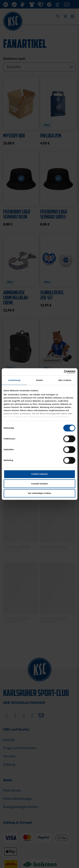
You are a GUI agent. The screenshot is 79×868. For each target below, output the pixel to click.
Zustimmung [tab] (14, 380)
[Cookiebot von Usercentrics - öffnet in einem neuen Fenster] (57, 372)
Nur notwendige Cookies (40, 493)
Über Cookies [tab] (65, 380)
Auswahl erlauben (39, 484)
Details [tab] (39, 380)
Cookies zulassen (39, 474)
